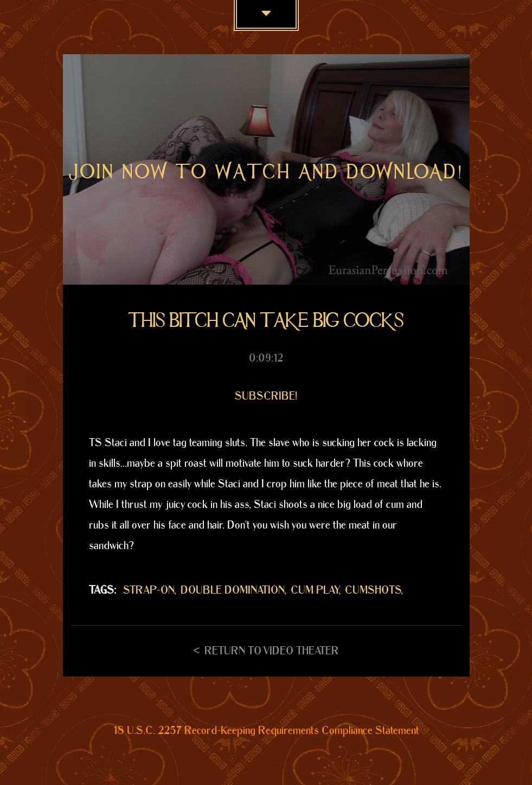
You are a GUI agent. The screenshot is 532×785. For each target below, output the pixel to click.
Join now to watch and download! (266, 172)
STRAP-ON (149, 590)
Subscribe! (266, 396)
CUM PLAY (315, 590)
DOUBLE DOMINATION (233, 590)
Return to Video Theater (272, 651)
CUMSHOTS (373, 590)
